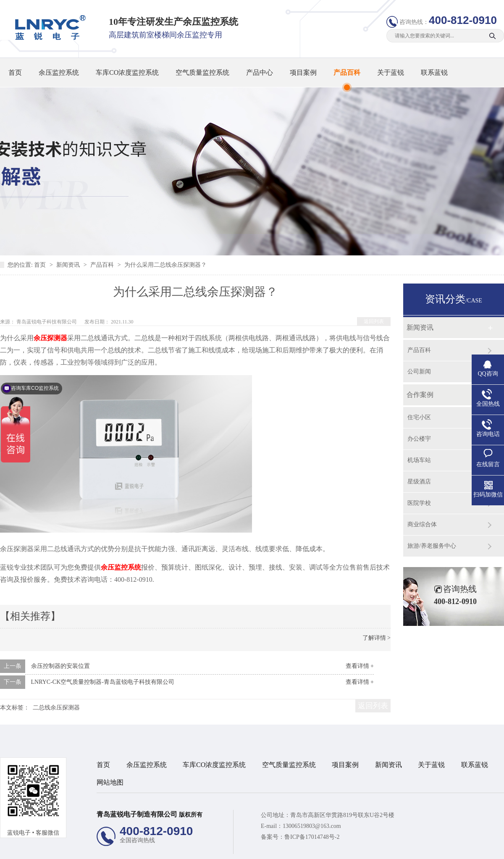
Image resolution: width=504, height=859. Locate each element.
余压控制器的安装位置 (60, 666)
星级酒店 (419, 482)
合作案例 (420, 395)
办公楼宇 (419, 439)
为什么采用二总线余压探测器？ (165, 265)
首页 (15, 72)
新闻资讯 (69, 265)
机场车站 (419, 460)
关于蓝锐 (391, 72)
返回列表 (374, 321)
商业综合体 (422, 524)
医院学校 (419, 503)
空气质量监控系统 (202, 72)
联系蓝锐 (434, 72)
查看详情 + (360, 666)
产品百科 (347, 72)
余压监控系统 (59, 72)
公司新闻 (419, 372)
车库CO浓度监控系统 (127, 72)
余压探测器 (50, 338)
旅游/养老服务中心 (432, 546)
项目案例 (303, 72)
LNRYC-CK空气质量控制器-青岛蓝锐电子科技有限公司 (103, 682)
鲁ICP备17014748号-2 (312, 837)
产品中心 (260, 72)
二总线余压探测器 (56, 708)
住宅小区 (419, 417)
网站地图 (110, 782)
